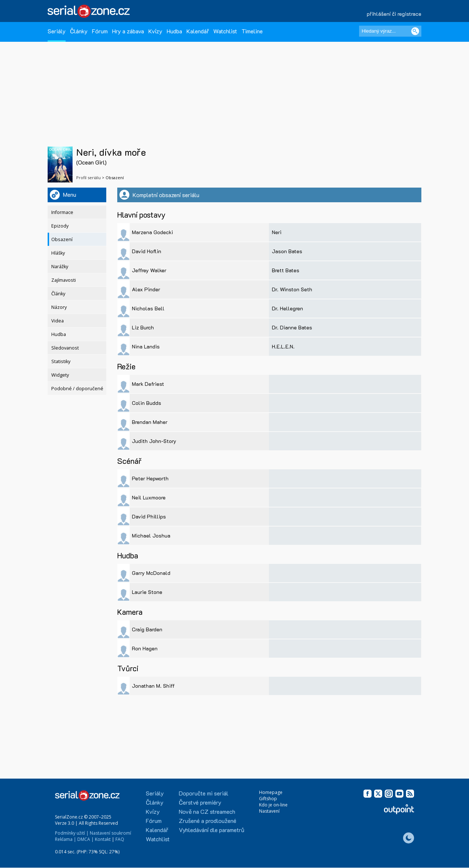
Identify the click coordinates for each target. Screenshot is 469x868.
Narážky (60, 267)
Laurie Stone (147, 592)
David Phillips (149, 516)
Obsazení (62, 239)
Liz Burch (143, 327)
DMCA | (86, 839)
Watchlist (225, 31)
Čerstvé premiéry (200, 802)
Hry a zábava (128, 31)
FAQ (120, 839)
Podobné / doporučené (77, 389)
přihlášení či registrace (394, 14)
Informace (62, 212)
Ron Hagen (145, 648)
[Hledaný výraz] (390, 31)
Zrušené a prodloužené (208, 821)
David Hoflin (147, 251)
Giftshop (268, 799)
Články (79, 31)
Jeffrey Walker (149, 270)
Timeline (252, 31)
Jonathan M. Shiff (153, 686)
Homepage (271, 792)
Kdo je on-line (273, 805)
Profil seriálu (88, 178)
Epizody (60, 226)
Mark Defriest (148, 384)
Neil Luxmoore (149, 497)
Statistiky (61, 361)
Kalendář (198, 31)
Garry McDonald (151, 573)
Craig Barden (147, 629)
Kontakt (103, 839)
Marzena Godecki (152, 232)
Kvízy (155, 31)
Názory (59, 307)
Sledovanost (65, 348)
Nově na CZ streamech (207, 811)
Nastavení (269, 811)
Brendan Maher (150, 422)
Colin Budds (147, 403)
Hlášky (58, 253)
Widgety (60, 375)
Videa (58, 321)
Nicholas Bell (148, 308)
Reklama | (66, 839)
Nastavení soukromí (110, 833)
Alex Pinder (146, 289)
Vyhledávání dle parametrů (212, 830)
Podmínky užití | (72, 833)
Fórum (100, 31)
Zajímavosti (64, 280)
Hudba (174, 31)
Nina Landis (146, 346)
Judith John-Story (154, 441)
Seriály (57, 31)
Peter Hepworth (150, 478)
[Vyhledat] (415, 31)
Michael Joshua (151, 535)
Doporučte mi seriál (204, 793)
